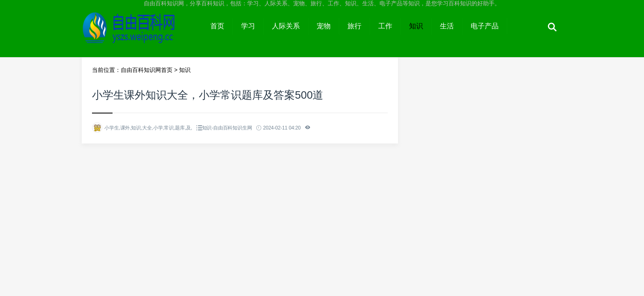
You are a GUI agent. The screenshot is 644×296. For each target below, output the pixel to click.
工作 (385, 26)
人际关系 (286, 26)
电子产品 (485, 26)
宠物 (324, 26)
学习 (248, 26)
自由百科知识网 (142, 34)
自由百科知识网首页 (147, 70)
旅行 (354, 26)
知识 (416, 26)
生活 (447, 26)
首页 (217, 26)
